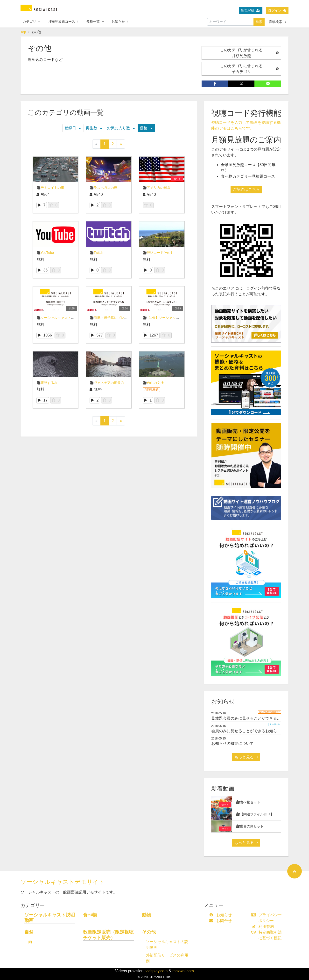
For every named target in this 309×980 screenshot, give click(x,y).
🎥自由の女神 (153, 383)
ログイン (277, 10)
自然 (29, 932)
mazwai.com (183, 971)
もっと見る (246, 757)
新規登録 (251, 10)
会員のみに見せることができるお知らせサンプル (254, 731)
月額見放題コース (63, 22)
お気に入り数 (121, 128)
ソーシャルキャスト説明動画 (50, 918)
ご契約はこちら (246, 190)
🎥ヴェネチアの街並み (107, 383)
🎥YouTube (45, 253)
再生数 (94, 128)
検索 (259, 22)
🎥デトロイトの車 (50, 188)
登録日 (73, 128)
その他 (149, 932)
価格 (146, 128)
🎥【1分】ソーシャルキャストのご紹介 (173, 318)
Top (23, 32)
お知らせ (120, 22)
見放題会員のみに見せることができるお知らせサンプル (260, 719)
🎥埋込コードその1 (158, 253)
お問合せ (221, 921)
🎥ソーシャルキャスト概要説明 (60, 318)
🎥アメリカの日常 (157, 188)
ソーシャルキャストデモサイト (63, 882)
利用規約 (264, 927)
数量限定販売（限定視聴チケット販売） (108, 935)
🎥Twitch (96, 253)
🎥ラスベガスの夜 (103, 188)
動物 (147, 915)
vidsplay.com (157, 971)
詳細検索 (277, 22)
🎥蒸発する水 (47, 383)
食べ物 (90, 915)
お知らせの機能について (232, 744)
